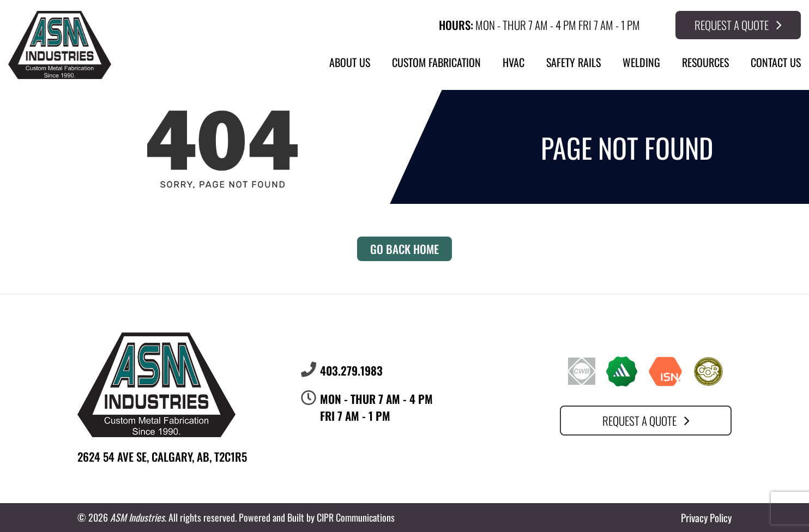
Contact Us (776, 62)
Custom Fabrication (436, 62)
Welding (641, 62)
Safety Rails (573, 62)
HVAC (514, 62)
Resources (705, 62)
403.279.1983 (351, 370)
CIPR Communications (356, 517)
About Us (350, 62)
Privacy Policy (706, 517)
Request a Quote (738, 25)
